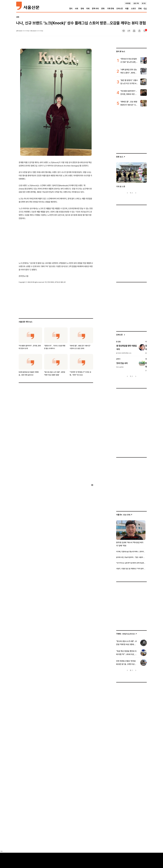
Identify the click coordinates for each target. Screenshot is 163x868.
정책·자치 (95, 9)
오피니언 (120, 9)
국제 (88, 9)
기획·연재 (110, 9)
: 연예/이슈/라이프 (127, 634)
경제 (82, 9)
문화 (103, 9)
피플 (127, 9)
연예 (140, 9)
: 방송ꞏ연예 (124, 515)
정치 (71, 9)
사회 (77, 9)
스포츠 (133, 9)
